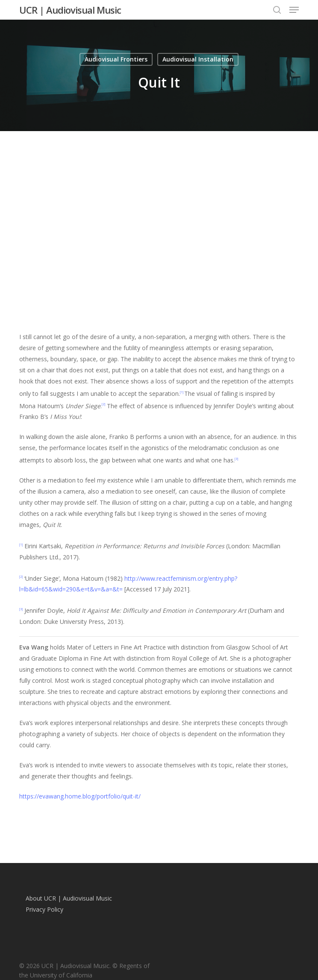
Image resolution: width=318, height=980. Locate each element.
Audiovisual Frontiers (116, 59)
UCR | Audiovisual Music (70, 10)
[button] (294, 10)
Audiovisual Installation (198, 59)
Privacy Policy (44, 909)
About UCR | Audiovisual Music (69, 898)
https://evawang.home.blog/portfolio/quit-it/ (80, 796)
